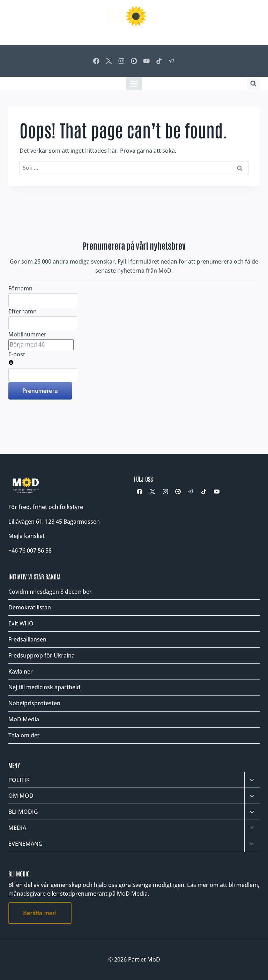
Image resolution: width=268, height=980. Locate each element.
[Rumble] (134, 61)
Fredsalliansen (27, 639)
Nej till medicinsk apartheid (44, 687)
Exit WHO (21, 623)
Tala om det (24, 735)
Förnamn (20, 288)
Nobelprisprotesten (34, 703)
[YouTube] (146, 61)
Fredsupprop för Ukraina (42, 655)
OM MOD (21, 796)
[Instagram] (121, 61)
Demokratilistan (30, 607)
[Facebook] (96, 61)
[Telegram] (172, 61)
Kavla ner (21, 671)
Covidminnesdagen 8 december (50, 592)
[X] (109, 61)
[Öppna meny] (134, 83)
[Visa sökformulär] (253, 84)
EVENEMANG (25, 844)
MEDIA (17, 828)
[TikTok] (159, 61)
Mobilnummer (27, 334)
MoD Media (24, 719)
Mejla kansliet (27, 536)
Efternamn (23, 311)
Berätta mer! (40, 913)
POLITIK (19, 780)
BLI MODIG (23, 812)
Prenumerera (40, 391)
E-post (17, 354)
